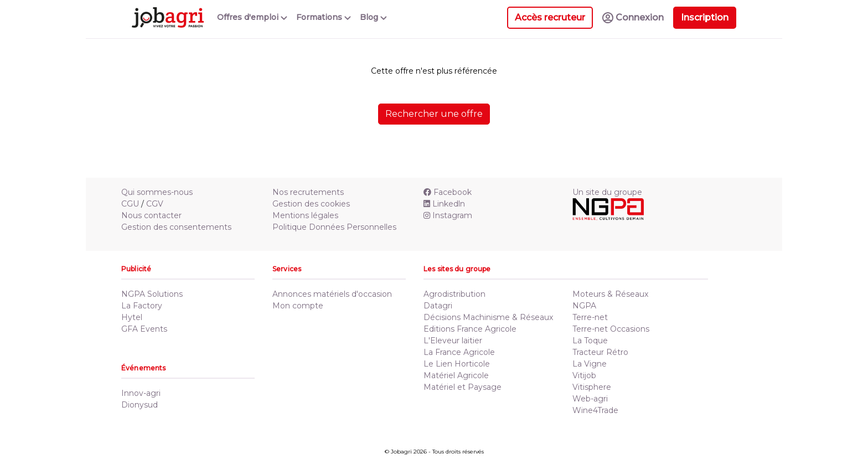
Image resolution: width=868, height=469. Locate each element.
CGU (130, 204)
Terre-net (590, 317)
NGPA (584, 306)
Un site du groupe (607, 192)
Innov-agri (141, 393)
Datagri (438, 306)
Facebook (448, 192)
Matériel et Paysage (463, 387)
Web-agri (590, 399)
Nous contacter (151, 215)
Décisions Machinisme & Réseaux (488, 317)
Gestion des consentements (176, 227)
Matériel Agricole (456, 375)
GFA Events (144, 329)
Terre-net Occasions (611, 329)
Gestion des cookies (311, 204)
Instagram (448, 215)
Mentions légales (305, 215)
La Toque (590, 341)
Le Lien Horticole (457, 364)
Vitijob (584, 375)
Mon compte (298, 306)
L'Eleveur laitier (453, 341)
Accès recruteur (550, 17)
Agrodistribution (454, 294)
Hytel (132, 317)
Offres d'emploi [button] (252, 17)
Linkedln (444, 204)
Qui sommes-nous (157, 192)
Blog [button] (373, 17)
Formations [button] (324, 17)
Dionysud (139, 405)
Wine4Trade (595, 410)
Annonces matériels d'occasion (332, 294)
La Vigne (590, 364)
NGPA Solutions (152, 294)
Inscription (705, 17)
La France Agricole (459, 352)
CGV (155, 204)
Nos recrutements (308, 192)
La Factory (142, 306)
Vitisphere (592, 387)
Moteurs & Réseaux (610, 294)
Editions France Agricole (470, 329)
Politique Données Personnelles (334, 227)
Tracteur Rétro (600, 352)
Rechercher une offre (434, 114)
